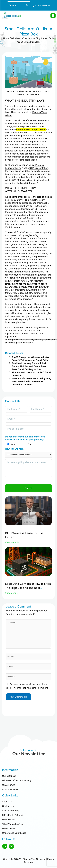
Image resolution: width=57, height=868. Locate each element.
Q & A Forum (9, 785)
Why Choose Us (10, 828)
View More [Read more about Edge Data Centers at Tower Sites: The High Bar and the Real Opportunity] (11, 593)
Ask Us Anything (11, 811)
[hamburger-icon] (53, 16)
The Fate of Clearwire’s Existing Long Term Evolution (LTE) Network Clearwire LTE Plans (31, 381)
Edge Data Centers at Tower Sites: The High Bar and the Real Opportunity (28, 588)
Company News (10, 789)
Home (6, 38)
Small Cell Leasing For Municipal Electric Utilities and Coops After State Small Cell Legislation (29, 366)
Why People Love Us (13, 824)
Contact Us (8, 806)
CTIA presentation (39, 168)
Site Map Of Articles (13, 815)
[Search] (26, 5)
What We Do (9, 819)
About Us (7, 802)
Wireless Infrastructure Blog (26, 38)
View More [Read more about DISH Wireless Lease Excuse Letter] (11, 542)
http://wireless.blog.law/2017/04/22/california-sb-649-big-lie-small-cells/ (31, 341)
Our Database (9, 776)
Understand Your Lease (14, 833)
